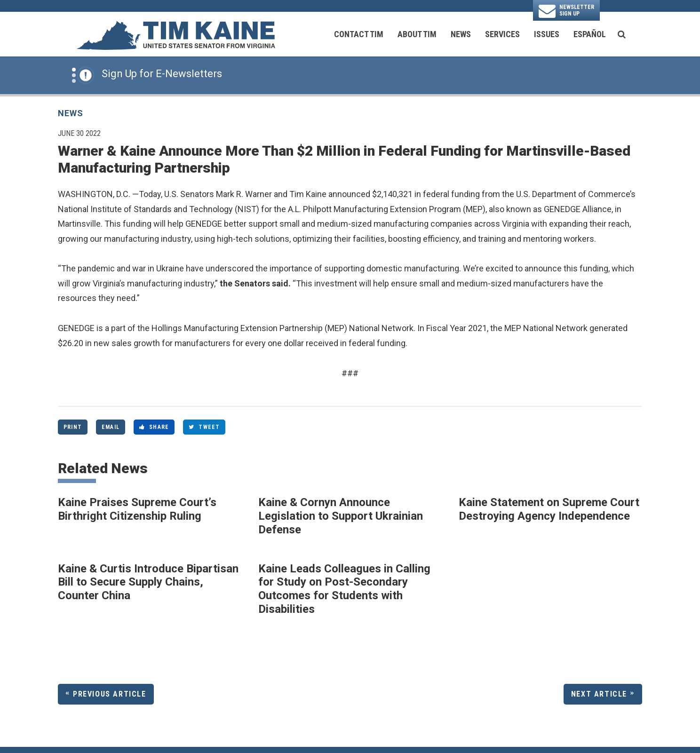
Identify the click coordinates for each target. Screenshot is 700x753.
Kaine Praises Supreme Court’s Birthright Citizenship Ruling (137, 509)
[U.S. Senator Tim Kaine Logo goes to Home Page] (175, 34)
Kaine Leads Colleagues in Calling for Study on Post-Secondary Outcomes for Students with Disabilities (344, 589)
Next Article (599, 694)
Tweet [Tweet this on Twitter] (204, 427)
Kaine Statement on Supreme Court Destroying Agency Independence (549, 509)
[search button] (622, 34)
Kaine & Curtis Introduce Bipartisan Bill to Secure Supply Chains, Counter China (148, 582)
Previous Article (110, 694)
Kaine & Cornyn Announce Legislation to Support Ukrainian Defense (341, 516)
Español (590, 34)
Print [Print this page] (73, 427)
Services (502, 34)
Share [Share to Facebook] (154, 427)
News (461, 34)
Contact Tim (359, 34)
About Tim (417, 34)
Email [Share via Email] (111, 427)
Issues (547, 34)
